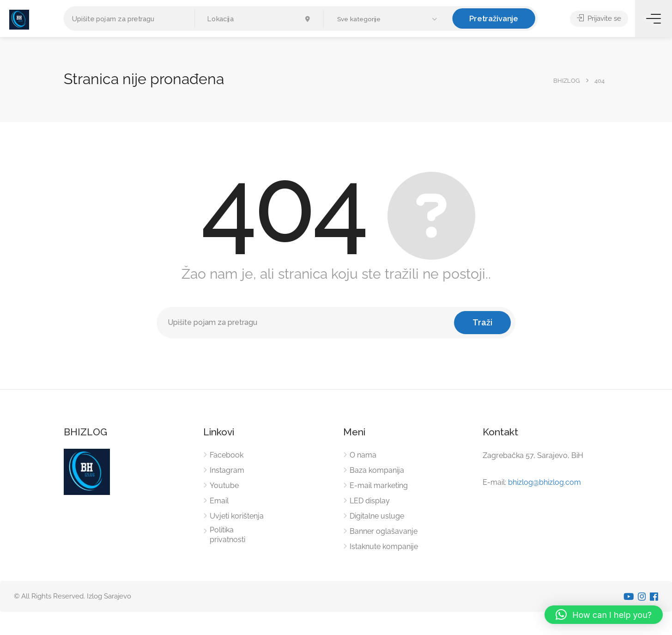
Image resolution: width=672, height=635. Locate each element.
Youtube (224, 485)
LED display (370, 501)
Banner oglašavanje (384, 531)
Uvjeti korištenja (237, 516)
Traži (482, 322)
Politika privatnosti (227, 535)
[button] (388, 19)
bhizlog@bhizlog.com (545, 482)
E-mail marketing (379, 485)
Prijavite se (599, 18)
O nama (363, 455)
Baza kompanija (377, 470)
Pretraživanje (494, 18)
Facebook (227, 455)
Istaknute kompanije (384, 546)
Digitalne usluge (377, 516)
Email (219, 501)
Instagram (227, 470)
